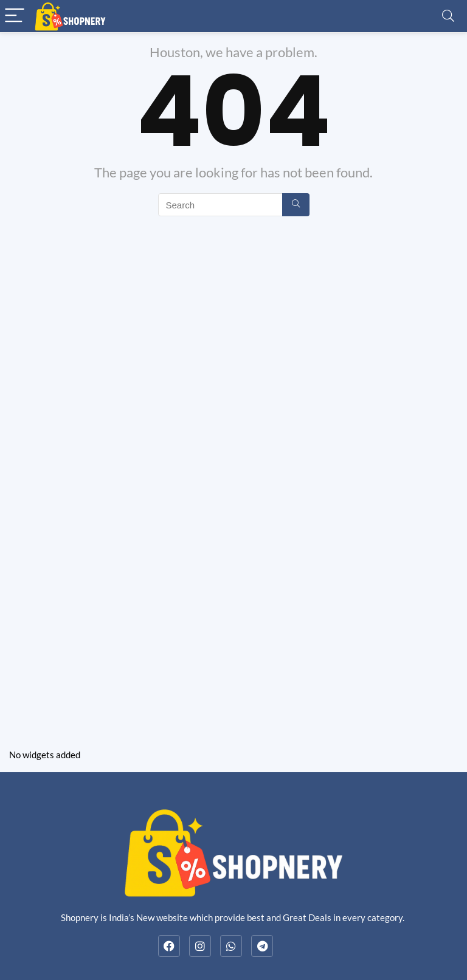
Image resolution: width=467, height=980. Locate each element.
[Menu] (15, 16)
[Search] (448, 16)
